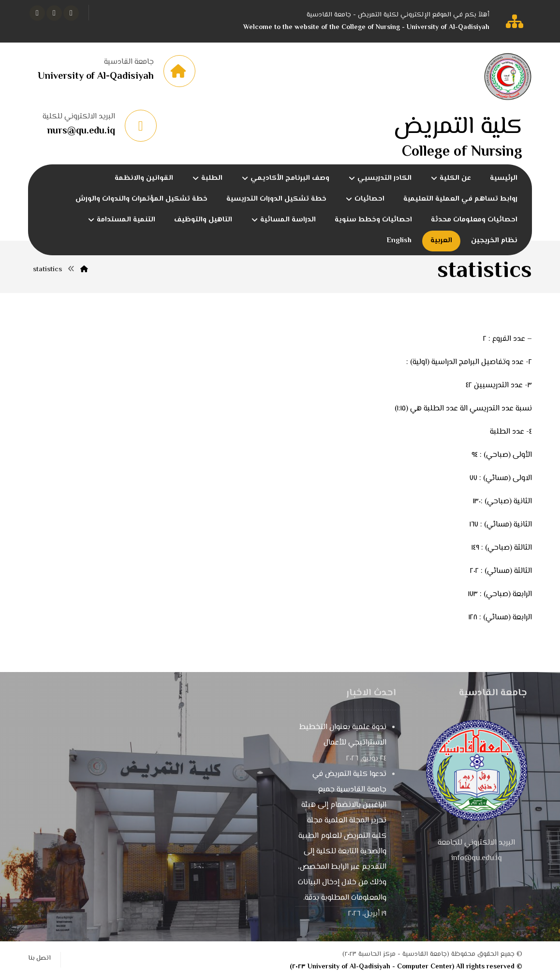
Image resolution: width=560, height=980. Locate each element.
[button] (71, 13)
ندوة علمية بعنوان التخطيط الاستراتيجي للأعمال (343, 735)
